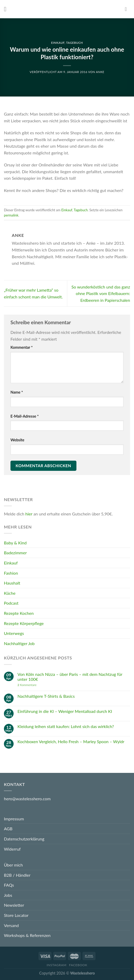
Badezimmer (15, 553)
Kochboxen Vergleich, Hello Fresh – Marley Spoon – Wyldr (71, 741)
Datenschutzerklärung (24, 839)
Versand (11, 925)
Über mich (13, 865)
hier (29, 514)
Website (17, 440)
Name (17, 392)
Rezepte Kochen (19, 613)
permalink (11, 215)
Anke (100, 72)
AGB (8, 829)
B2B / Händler (17, 875)
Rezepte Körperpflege (24, 623)
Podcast (11, 603)
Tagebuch (75, 43)
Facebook (78, 965)
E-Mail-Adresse (25, 416)
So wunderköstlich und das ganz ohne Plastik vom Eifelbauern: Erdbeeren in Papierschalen (101, 293)
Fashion (11, 573)
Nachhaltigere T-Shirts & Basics (46, 696)
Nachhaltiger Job (19, 643)
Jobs (8, 895)
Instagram (57, 965)
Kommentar (22, 347)
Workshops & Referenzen (27, 935)
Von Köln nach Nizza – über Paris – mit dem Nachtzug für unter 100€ (70, 676)
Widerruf (12, 849)
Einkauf (58, 43)
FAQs (9, 885)
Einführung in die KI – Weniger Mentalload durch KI (65, 711)
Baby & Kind (15, 543)
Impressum (14, 819)
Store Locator (16, 915)
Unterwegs (14, 633)
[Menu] (7, 9)
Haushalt (12, 583)
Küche (10, 593)
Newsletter (14, 905)
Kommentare (27, 685)
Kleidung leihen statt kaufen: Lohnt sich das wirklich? (66, 726)
